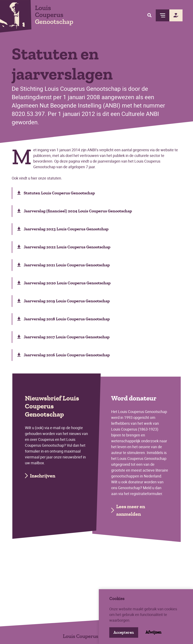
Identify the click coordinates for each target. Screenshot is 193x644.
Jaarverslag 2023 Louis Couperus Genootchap (63, 229)
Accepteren (124, 632)
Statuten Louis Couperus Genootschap (56, 193)
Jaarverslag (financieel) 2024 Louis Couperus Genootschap (75, 211)
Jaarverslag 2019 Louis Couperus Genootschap (64, 301)
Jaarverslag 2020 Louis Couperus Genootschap (64, 283)
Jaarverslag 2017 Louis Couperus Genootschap (63, 337)
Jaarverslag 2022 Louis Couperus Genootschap (64, 247)
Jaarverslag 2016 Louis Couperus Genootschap (64, 355)
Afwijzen (153, 632)
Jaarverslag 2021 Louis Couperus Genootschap (64, 265)
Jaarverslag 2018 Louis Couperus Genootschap (64, 319)
